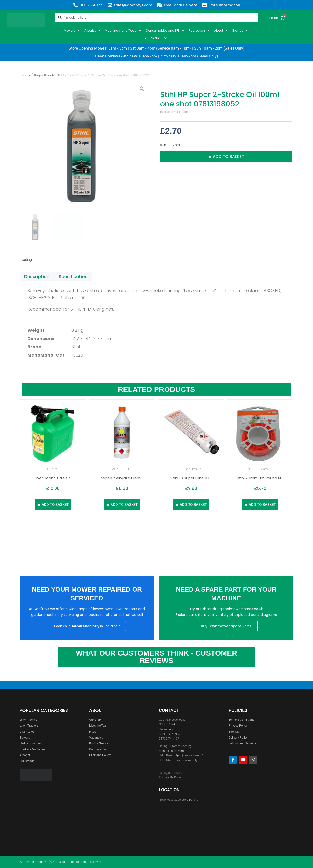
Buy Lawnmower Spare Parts (226, 626)
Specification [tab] (73, 277)
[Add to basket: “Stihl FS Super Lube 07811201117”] (191, 505)
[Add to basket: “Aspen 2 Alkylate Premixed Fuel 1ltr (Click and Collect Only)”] (122, 505)
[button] (72, 30)
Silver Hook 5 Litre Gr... (53, 478)
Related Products (156, 389)
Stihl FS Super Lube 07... (191, 478)
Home (26, 75)
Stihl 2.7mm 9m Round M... (260, 478)
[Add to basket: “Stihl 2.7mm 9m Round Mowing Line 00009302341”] (260, 505)
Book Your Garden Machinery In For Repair (87, 626)
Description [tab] (37, 277)
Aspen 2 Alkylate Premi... (122, 478)
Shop (37, 75)
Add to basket (229, 156)
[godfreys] (119, 799)
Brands (49, 75)
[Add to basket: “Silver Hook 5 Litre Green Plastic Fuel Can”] (53, 505)
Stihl (61, 75)
